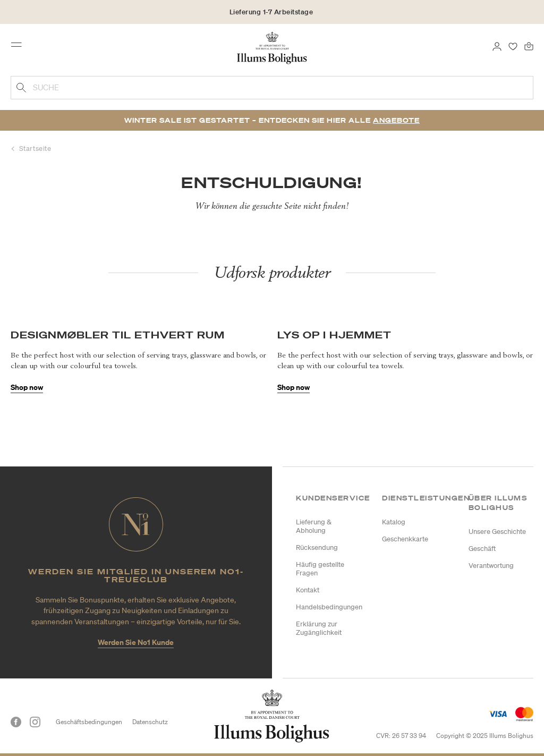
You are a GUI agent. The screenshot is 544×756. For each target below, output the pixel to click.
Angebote (396, 120)
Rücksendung (317, 547)
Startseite (35, 148)
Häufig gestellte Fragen (320, 569)
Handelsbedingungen (329, 607)
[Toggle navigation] (20, 47)
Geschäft (482, 549)
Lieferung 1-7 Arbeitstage (271, 12)
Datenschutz (150, 722)
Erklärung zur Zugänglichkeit (319, 628)
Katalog (394, 522)
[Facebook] (16, 722)
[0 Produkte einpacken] (529, 46)
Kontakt (308, 590)
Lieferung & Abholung (314, 526)
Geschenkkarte (405, 539)
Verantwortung (491, 566)
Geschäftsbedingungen (89, 722)
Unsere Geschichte (497, 532)
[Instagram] (35, 722)
